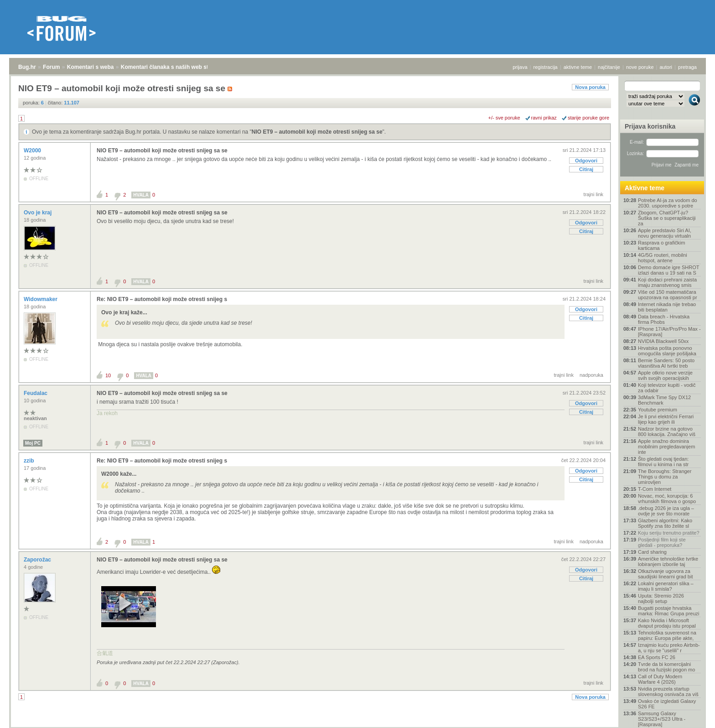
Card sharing (652, 552)
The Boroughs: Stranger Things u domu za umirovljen (665, 477)
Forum (51, 67)
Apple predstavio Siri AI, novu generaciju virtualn (665, 233)
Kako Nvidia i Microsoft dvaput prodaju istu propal (667, 623)
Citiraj (586, 169)
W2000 (33, 151)
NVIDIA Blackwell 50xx (663, 341)
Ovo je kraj (39, 213)
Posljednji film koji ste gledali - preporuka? (662, 542)
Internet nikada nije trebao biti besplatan (667, 307)
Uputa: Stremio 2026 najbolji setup (661, 598)
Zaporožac (38, 560)
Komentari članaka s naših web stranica (173, 67)
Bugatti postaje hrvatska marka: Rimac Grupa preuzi (669, 611)
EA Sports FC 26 (657, 657)
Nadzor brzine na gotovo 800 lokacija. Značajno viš (667, 432)
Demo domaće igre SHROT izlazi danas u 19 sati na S (668, 270)
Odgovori (586, 161)
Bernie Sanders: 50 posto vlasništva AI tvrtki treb (666, 363)
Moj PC (33, 443)
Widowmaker (41, 299)
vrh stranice (690, 715)
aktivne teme (578, 67)
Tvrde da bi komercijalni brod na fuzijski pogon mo (666, 667)
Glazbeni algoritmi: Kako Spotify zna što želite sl (665, 523)
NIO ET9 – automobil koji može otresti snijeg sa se (317, 132)
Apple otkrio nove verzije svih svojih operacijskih (665, 375)
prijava (520, 67)
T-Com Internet (655, 489)
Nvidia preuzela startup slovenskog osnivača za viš (668, 692)
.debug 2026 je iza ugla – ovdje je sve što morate (666, 511)
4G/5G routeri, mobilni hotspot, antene (663, 258)
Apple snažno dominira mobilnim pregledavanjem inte (666, 447)
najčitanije (609, 67)
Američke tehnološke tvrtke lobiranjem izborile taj (668, 562)
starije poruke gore (588, 118)
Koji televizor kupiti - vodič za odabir (667, 388)
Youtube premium (658, 410)
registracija (546, 67)
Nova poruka (590, 87)
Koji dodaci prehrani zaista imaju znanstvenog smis (667, 282)
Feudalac (36, 393)
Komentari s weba (91, 67)
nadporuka (591, 375)
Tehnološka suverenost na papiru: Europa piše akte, (667, 635)
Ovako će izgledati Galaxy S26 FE (667, 704)
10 (108, 375)
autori (666, 67)
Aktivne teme (645, 188)
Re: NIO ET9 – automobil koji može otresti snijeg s (162, 299)
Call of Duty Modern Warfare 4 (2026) (660, 679)
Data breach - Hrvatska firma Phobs (664, 319)
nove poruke (640, 67)
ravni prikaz (544, 118)
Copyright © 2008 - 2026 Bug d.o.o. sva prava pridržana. (357, 725)
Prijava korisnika (650, 126)
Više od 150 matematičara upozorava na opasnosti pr (668, 295)
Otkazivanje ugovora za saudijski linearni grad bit (665, 574)
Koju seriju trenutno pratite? (669, 533)
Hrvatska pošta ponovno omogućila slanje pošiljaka (667, 351)
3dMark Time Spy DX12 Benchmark (664, 400)
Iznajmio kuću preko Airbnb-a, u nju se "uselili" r (669, 648)
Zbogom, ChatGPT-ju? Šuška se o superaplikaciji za (667, 218)
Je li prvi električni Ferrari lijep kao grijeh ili (666, 419)
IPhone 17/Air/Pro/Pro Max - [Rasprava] (669, 332)
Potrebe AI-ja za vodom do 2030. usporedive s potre (668, 203)
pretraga (687, 67)
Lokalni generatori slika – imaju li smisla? (666, 586)
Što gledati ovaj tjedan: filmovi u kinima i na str (663, 462)
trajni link (593, 194)
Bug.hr (27, 67)
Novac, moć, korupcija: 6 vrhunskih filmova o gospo (667, 499)
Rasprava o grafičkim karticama (661, 245)
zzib (30, 461)
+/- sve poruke (504, 118)
